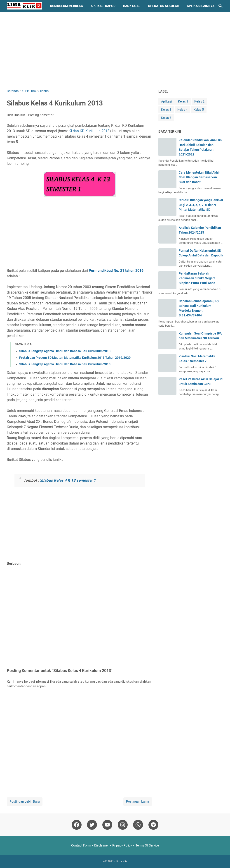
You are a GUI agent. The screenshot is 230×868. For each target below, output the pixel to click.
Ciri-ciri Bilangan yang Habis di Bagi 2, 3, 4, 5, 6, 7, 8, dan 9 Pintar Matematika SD (201, 205)
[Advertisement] (115, 50)
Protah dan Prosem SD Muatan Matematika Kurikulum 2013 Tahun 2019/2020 (75, 358)
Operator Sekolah (164, 6)
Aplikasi (167, 101)
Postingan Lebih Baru (25, 801)
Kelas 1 (183, 101)
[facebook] (77, 825)
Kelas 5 (199, 110)
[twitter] (92, 825)
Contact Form (81, 845)
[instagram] (123, 825)
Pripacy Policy (122, 845)
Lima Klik (122, 861)
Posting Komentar (41, 115)
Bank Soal (132, 6)
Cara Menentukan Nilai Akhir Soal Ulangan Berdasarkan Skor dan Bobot (199, 177)
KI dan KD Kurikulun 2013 (89, 131)
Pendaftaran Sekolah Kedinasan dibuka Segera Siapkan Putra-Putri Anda (197, 278)
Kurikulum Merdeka (67, 6)
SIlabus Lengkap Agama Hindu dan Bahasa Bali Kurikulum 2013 (65, 351)
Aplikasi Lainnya (201, 6)
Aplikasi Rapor (103, 6)
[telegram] (153, 825)
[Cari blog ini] (221, 6)
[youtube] (107, 825)
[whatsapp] (138, 825)
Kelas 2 (199, 101)
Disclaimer (101, 845)
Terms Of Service (147, 845)
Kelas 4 (182, 110)
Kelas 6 (166, 118)
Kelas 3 (166, 110)
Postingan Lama (138, 801)
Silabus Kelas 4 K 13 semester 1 (67, 480)
